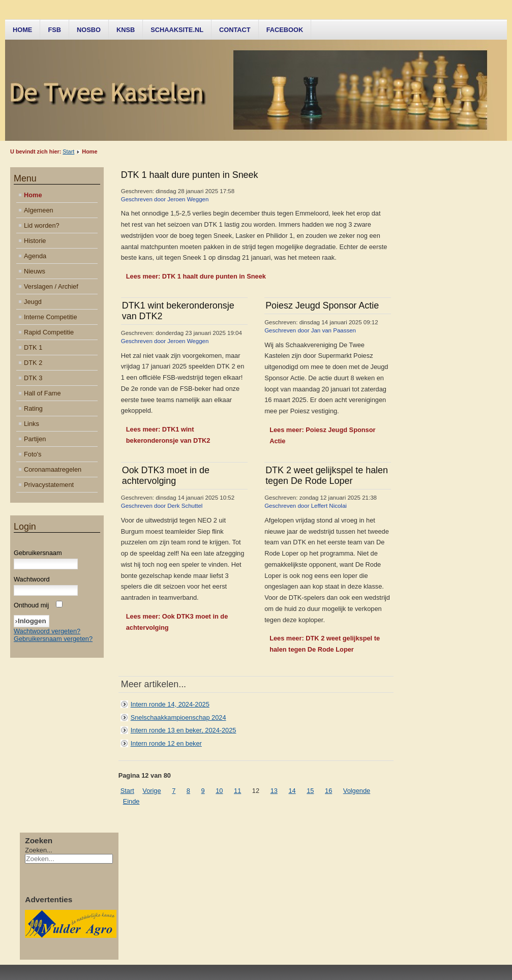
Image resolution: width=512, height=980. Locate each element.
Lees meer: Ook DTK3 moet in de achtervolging (177, 622)
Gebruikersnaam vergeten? (53, 639)
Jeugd (33, 302)
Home (22, 30)
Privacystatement (49, 485)
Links (32, 424)
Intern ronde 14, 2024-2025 (170, 704)
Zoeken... (38, 850)
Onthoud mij (31, 605)
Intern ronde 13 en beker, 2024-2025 (184, 730)
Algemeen (39, 210)
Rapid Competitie (49, 332)
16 (328, 791)
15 (310, 791)
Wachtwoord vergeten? (47, 631)
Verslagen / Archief (51, 286)
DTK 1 (33, 347)
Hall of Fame (42, 393)
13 (274, 791)
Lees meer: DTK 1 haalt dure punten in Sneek (196, 276)
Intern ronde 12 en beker (166, 743)
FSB (54, 30)
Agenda (35, 256)
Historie (35, 241)
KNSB (126, 30)
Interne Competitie (51, 317)
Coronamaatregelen (53, 469)
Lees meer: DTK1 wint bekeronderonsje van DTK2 (168, 435)
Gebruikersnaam (38, 553)
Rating (33, 408)
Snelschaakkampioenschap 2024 (178, 717)
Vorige (152, 791)
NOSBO (89, 30)
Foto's (33, 454)
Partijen (35, 439)
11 (237, 791)
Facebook (285, 30)
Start (68, 151)
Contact (235, 30)
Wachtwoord (32, 579)
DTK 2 (33, 363)
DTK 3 (33, 378)
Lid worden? (42, 225)
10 (219, 791)
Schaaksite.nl (177, 30)
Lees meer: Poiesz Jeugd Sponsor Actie (322, 435)
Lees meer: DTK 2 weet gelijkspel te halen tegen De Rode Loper (325, 644)
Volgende (357, 791)
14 (292, 791)
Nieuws (35, 271)
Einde (131, 801)
